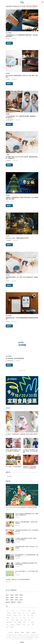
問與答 (23, 632)
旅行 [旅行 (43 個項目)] (28, 618)
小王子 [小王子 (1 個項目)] (28, 613)
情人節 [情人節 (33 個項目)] (20, 615)
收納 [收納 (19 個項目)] (13, 618)
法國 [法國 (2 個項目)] (21, 620)
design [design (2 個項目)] (13, 611)
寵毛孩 (21, 600)
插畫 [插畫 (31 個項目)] (28, 615)
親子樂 (17, 600)
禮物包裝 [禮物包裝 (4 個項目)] (20, 622)
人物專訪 (8, 155)
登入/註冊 (34, 632)
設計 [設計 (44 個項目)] (7, 625)
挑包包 (7, 595)
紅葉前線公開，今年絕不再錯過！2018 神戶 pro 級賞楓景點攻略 (30, 467)
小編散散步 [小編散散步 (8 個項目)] (33, 613)
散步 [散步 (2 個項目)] (17, 618)
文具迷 (17, 597)
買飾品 (12, 595)
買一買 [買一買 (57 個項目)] (29, 625)
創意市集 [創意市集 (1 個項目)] (14, 613)
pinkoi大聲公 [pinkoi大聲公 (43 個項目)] (23, 611)
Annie (8, 321)
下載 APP (28, 632)
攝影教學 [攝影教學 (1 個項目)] (8, 618)
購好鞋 (21, 595)
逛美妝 (12, 600)
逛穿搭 (17, 595)
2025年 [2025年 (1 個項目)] (8, 611)
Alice (8, 281)
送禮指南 (8, 602)
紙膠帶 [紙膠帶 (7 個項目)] (32, 622)
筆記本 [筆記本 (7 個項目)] (25, 622)
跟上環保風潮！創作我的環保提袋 (15, 358)
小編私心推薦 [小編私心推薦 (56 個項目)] (9, 615)
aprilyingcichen (10, 120)
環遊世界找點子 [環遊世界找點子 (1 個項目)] (9, 622)
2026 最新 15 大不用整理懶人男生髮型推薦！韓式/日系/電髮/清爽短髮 (26, 564)
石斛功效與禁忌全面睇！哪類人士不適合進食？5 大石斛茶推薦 (27, 547)
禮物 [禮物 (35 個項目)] (15, 622)
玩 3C (21, 597)
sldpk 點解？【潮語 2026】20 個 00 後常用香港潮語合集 (18, 580)
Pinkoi (8, 39)
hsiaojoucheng (10, 361)
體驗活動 (13, 602)
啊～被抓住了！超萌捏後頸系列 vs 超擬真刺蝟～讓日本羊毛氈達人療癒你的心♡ (22, 435)
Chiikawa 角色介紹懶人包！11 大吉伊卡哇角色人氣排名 (26, 572)
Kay (8, 201)
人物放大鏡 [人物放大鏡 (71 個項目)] (8, 613)
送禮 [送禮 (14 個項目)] (33, 625)
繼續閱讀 (9, 43)
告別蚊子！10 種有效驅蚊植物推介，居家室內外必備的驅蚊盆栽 (26, 523)
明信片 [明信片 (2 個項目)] (8, 620)
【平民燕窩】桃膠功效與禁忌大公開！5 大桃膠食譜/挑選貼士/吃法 (27, 531)
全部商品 (19, 602)
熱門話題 (8, 73)
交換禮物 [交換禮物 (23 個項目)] (29, 611)
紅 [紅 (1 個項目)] (29, 622)
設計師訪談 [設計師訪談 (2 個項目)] (12, 625)
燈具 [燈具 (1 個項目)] (25, 620)
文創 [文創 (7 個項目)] (24, 618)
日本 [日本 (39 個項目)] (32, 618)
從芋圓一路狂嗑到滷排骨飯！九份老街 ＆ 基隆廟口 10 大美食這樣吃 (13, 451)
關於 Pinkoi (17, 632)
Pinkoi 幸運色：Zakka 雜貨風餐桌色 (13, 467)
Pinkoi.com (11, 632)
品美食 (7, 600)
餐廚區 (12, 597)
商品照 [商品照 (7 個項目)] (19, 613)
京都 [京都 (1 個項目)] (34, 611)
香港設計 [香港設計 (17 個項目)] (12, 627)
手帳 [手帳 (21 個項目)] (24, 615)
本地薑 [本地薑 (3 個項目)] (12, 620)
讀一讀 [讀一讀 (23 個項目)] (24, 625)
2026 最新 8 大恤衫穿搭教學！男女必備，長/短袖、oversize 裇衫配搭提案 (30, 451)
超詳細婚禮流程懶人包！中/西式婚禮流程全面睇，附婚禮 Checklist (27, 556)
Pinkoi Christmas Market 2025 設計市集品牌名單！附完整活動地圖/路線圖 (21, 507)
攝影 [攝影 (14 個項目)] (32, 615)
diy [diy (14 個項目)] (17, 611)
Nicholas (9, 160)
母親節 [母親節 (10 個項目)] (17, 620)
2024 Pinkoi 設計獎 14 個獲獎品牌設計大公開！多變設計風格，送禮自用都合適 (27, 514)
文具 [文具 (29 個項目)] (21, 618)
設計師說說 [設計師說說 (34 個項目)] (19, 625)
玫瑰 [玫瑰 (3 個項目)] (29, 620)
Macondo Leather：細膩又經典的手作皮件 (17, 238)
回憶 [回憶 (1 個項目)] (23, 613)
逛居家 (7, 597)
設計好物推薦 (9, 33)
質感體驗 (8, 114)
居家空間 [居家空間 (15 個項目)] (15, 615)
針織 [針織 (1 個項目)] (7, 627)
